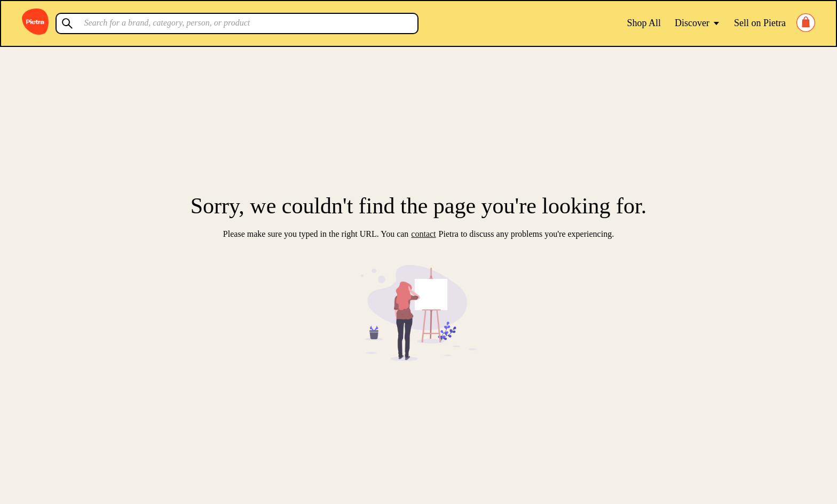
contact (423, 234)
